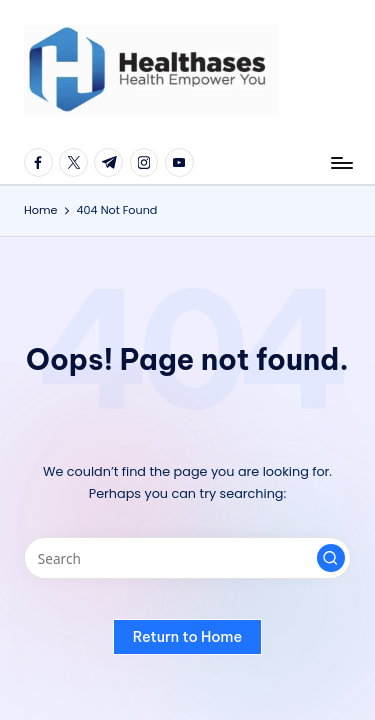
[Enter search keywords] (187, 558)
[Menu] (341, 162)
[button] (331, 558)
